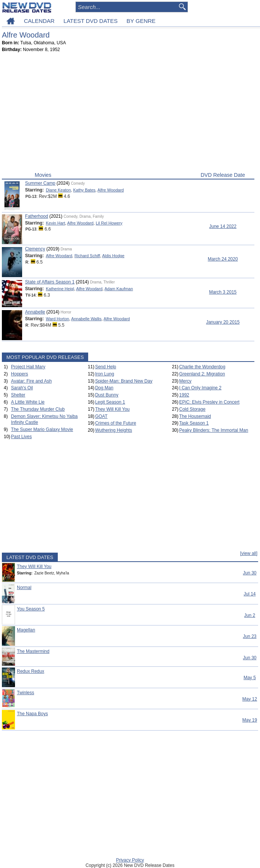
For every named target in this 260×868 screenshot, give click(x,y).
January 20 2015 (223, 322)
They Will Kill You (112, 409)
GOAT (101, 416)
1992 (184, 395)
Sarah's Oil (22, 388)
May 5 (250, 678)
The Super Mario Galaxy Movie (42, 429)
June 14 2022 (223, 226)
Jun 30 (249, 573)
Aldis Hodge (113, 256)
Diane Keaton (58, 190)
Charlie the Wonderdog (202, 367)
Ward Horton (57, 319)
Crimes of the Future (115, 423)
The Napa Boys (32, 714)
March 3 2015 (223, 292)
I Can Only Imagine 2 (201, 388)
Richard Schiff (87, 256)
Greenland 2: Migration (202, 374)
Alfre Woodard (111, 190)
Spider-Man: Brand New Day (124, 381)
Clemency (35, 249)
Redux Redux (31, 671)
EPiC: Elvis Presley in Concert (210, 402)
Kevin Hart (55, 223)
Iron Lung (104, 374)
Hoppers (19, 374)
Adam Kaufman (119, 289)
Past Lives (21, 437)
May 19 (250, 720)
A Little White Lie (28, 402)
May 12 (250, 699)
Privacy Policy (130, 860)
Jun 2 (250, 615)
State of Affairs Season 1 (50, 282)
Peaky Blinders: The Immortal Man (214, 430)
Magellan (26, 630)
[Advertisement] (128, 114)
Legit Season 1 (110, 402)
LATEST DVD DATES (90, 21)
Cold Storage (192, 409)
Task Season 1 (194, 423)
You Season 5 (31, 609)
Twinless (26, 693)
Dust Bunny (107, 395)
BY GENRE (141, 21)
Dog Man (104, 388)
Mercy (186, 381)
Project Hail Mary (28, 367)
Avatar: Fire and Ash (31, 381)
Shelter (18, 395)
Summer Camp (40, 183)
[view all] (249, 553)
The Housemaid (195, 416)
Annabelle (35, 312)
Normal (24, 588)
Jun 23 (249, 636)
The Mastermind (33, 651)
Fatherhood (37, 216)
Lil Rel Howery (109, 223)
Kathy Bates (84, 190)
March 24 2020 (223, 259)
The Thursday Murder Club (38, 409)
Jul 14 (249, 594)
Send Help (105, 367)
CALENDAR (39, 21)
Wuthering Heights (113, 430)
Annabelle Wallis (86, 319)
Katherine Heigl (60, 289)
